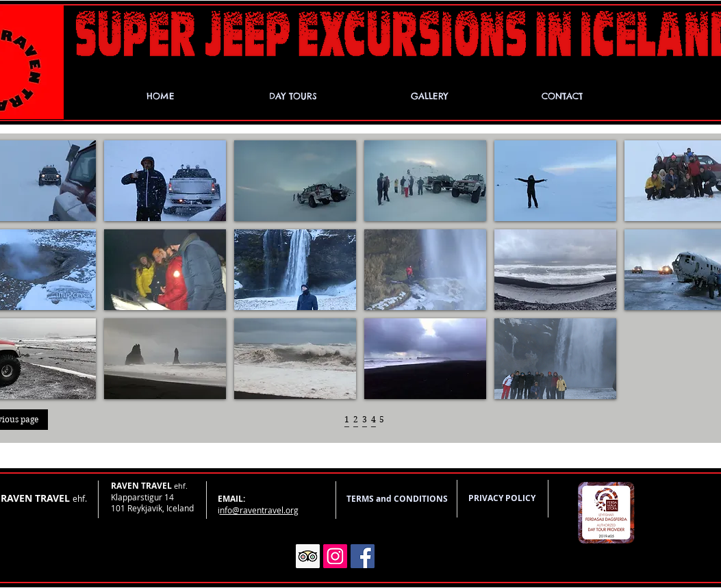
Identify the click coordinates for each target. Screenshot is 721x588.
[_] (347, 431)
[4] (374, 420)
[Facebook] (363, 556)
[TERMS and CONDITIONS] (397, 499)
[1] (347, 420)
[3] (365, 420)
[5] (382, 420)
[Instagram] (335, 556)
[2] (356, 420)
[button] (165, 181)
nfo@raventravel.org (259, 510)
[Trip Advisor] (308, 556)
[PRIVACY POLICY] (502, 499)
